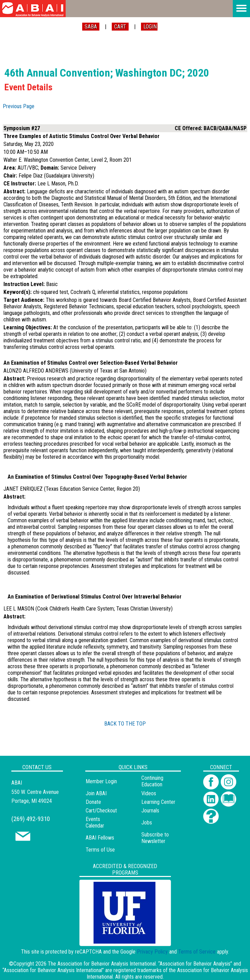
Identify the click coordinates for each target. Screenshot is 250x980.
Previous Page (19, 106)
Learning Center (158, 802)
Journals (150, 811)
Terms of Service (197, 952)
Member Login (101, 781)
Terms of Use (100, 850)
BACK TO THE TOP (125, 724)
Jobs (147, 823)
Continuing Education (152, 781)
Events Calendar (95, 822)
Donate (93, 802)
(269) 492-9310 (31, 819)
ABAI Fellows (100, 838)
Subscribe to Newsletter (155, 838)
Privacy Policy (152, 952)
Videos (149, 793)
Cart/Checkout (101, 811)
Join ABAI (96, 793)
